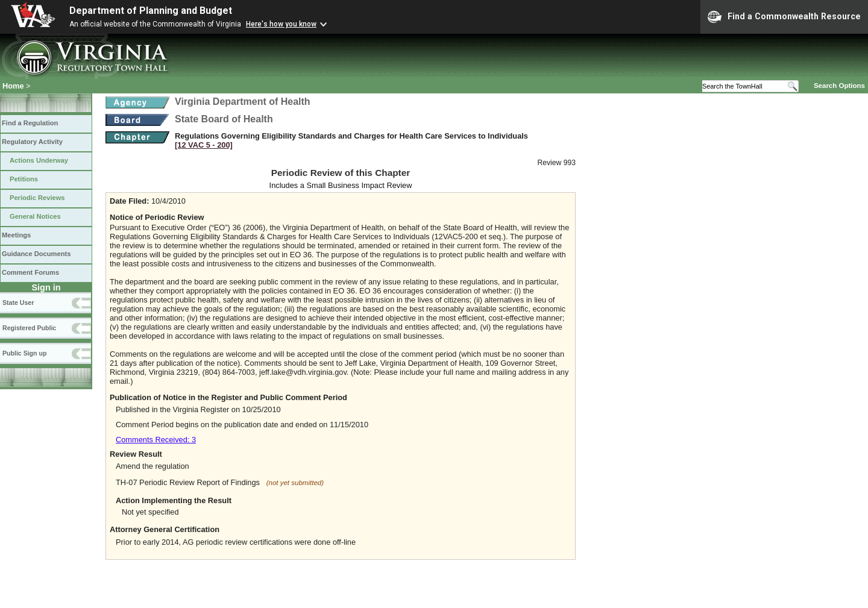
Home (13, 86)
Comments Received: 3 (156, 440)
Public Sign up (24, 353)
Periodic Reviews (37, 198)
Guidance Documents (36, 254)
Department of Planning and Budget (151, 11)
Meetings (16, 235)
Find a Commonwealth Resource (784, 17)
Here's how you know (281, 24)
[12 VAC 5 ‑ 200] (204, 145)
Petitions (24, 179)
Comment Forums (30, 272)
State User (18, 302)
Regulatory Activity (32, 142)
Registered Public (29, 328)
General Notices (35, 216)
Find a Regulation (30, 123)
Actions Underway (39, 160)
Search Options (839, 86)
